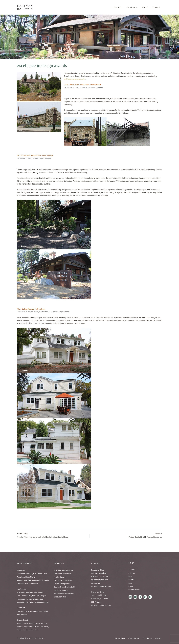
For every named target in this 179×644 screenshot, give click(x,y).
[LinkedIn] (145, 597)
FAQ (130, 576)
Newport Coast (23, 623)
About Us (132, 570)
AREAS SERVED (24, 563)
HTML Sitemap (137, 638)
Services (59, 563)
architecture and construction (75, 79)
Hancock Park (26, 596)
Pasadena (36, 580)
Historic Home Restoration (64, 594)
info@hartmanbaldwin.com (102, 587)
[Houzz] (150, 597)
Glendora (24, 615)
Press (131, 586)
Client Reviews (134, 590)
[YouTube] (135, 597)
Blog (130, 583)
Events (131, 580)
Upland (36, 611)
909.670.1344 (97, 602)
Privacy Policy (124, 638)
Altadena (20, 580)
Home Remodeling (61, 590)
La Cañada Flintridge (25, 574)
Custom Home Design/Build (65, 587)
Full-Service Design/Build (64, 570)
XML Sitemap (149, 638)
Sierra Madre (31, 577)
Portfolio (132, 573)
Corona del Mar (29, 627)
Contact (96, 563)
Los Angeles (35, 599)
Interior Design (60, 577)
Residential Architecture (63, 574)
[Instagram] (130, 597)
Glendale (28, 580)
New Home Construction (64, 580)
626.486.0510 (97, 583)
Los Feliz (36, 596)
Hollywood (21, 592)
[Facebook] (140, 597)
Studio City (26, 599)
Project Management (62, 584)
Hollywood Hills (32, 592)
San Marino (38, 574)
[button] (136, 7)
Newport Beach (35, 623)
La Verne (29, 611)
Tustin (38, 627)
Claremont (21, 611)
